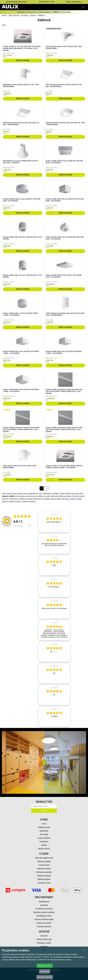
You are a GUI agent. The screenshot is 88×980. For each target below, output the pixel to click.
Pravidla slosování (44, 927)
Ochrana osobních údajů (44, 919)
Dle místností (14, 15)
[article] (54, 522)
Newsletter (44, 831)
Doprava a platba (44, 861)
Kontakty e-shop (44, 883)
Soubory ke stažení (44, 923)
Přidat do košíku (23, 60)
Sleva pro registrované (44, 858)
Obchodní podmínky (44, 872)
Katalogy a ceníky (44, 943)
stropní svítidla (76, 499)
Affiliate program (44, 879)
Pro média (44, 834)
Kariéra (44, 845)
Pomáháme (44, 842)
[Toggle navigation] (83, 7)
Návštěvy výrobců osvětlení (44, 912)
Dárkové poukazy (44, 876)
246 (18, 526)
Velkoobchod (44, 902)
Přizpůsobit (45, 971)
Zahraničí (44, 936)
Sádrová (41, 15)
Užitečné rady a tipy (44, 939)
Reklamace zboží (44, 869)
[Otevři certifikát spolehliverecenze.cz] (22, 517)
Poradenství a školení (44, 909)
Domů (4, 15)
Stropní (33, 15)
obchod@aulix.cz (77, 2)
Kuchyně (25, 15)
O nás (44, 824)
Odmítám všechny (45, 977)
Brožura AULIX (44, 849)
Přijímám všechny (45, 966)
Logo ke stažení (44, 838)
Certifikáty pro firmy (44, 916)
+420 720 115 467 (49, 2)
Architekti (44, 905)
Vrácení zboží (44, 865)
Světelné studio (44, 827)
